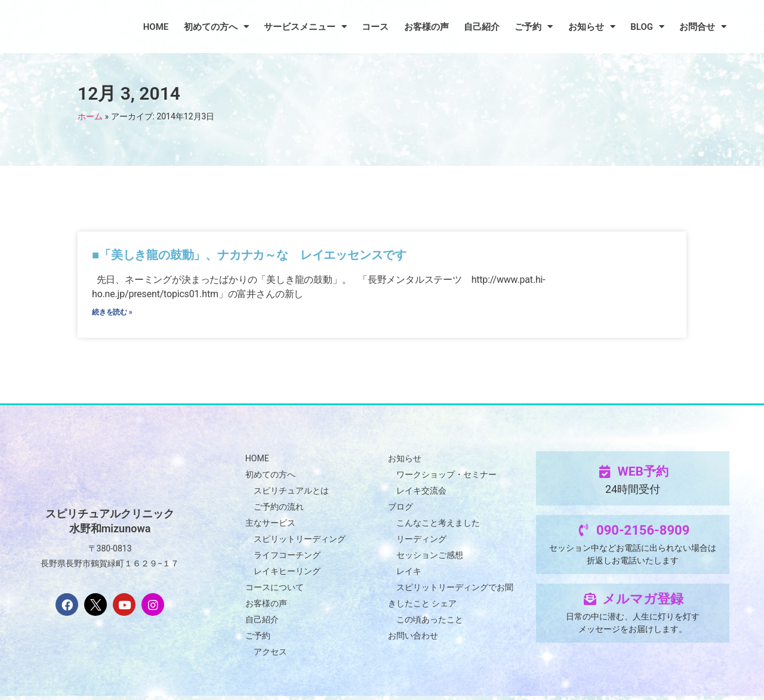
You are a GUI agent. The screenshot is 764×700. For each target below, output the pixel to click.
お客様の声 (426, 27)
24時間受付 (633, 493)
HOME (156, 27)
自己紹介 (482, 27)
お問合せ (703, 27)
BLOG (647, 27)
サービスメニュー (305, 27)
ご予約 (534, 27)
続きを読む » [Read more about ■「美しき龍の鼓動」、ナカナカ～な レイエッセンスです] (113, 314)
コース (375, 27)
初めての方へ (216, 27)
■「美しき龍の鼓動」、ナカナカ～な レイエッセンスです (251, 255)
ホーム (90, 116)
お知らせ (592, 27)
